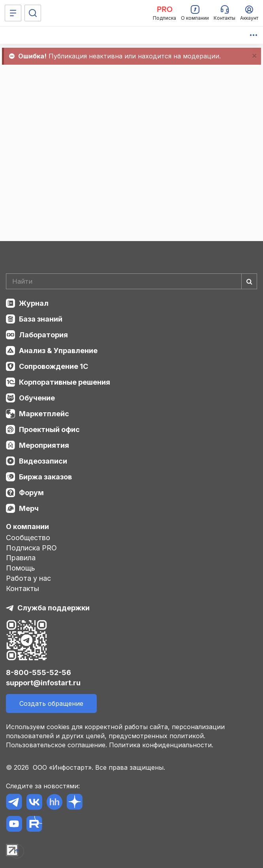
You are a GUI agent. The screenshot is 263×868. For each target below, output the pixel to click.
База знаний (41, 319)
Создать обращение (51, 703)
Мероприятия (44, 445)
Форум (31, 493)
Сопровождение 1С (54, 366)
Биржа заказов (45, 477)
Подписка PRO (31, 548)
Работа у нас (28, 578)
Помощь (21, 568)
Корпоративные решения (65, 382)
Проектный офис (49, 429)
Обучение (37, 398)
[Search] (131, 281)
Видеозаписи (43, 461)
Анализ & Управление (58, 351)
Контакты (23, 588)
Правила (21, 558)
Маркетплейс (44, 414)
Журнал (34, 303)
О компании (27, 527)
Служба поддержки (54, 608)
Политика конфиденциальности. (161, 745)
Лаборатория (43, 335)
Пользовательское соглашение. (56, 745)
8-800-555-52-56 (39, 673)
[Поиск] (33, 13)
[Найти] (249, 281)
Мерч (29, 508)
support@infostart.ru (43, 683)
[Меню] (13, 13)
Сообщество (28, 538)
